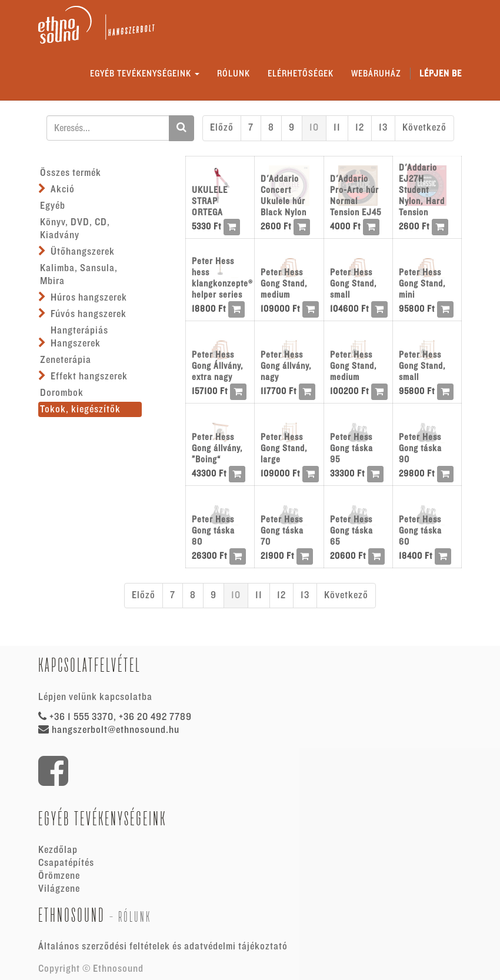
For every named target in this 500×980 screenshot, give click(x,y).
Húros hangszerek (89, 298)
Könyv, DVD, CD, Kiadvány (75, 229)
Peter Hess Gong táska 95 (351, 448)
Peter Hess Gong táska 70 (282, 531)
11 (337, 128)
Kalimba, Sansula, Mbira (79, 275)
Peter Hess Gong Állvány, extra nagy (218, 366)
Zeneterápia (66, 360)
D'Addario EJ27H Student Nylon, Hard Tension (422, 190)
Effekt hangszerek (89, 376)
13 (383, 128)
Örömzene (59, 876)
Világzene (59, 889)
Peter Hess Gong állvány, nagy (286, 366)
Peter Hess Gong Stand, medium (284, 284)
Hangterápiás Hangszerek (79, 337)
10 (314, 128)
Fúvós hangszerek (89, 314)
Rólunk (135, 917)
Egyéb (53, 206)
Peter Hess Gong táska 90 (420, 448)
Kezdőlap (58, 850)
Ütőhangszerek (83, 252)
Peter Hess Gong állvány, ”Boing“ (217, 448)
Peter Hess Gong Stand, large (284, 448)
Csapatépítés (66, 863)
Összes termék (71, 173)
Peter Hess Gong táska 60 (420, 531)
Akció (63, 189)
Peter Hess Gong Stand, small (354, 284)
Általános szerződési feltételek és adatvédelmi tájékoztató (163, 946)
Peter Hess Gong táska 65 (351, 531)
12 (360, 128)
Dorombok (62, 393)
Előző (222, 128)
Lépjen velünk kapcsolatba (95, 697)
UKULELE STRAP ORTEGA (210, 201)
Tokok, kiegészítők (80, 409)
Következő (424, 128)
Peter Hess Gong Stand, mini (422, 284)
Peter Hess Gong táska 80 (213, 531)
